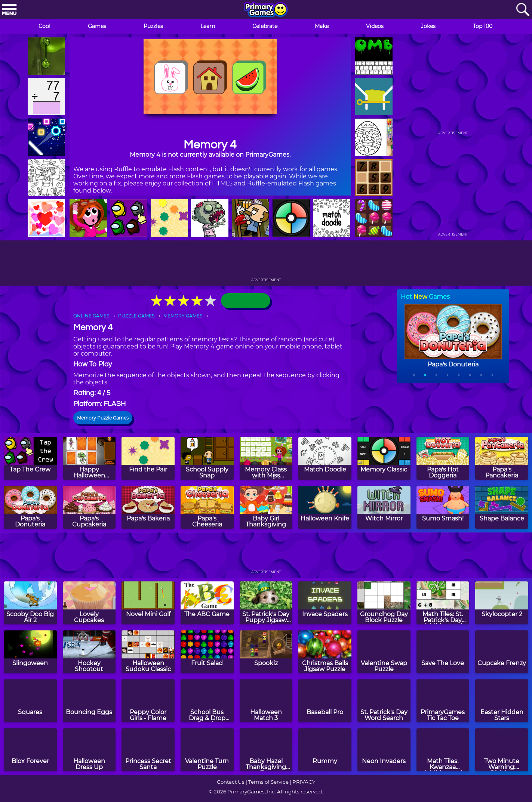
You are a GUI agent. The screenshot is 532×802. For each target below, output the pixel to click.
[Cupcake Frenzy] (502, 652)
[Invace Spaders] (325, 603)
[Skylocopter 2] (502, 603)
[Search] (523, 10)
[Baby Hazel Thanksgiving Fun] (266, 750)
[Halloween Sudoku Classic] (148, 652)
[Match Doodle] (325, 458)
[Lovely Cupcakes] (89, 603)
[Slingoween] (30, 652)
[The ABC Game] (207, 603)
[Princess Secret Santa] (148, 750)
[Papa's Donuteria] (30, 507)
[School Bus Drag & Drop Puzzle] (207, 701)
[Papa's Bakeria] (148, 507)
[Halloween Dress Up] (89, 750)
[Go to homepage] (266, 10)
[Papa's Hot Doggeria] (443, 458)
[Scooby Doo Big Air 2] (30, 603)
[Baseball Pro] (325, 701)
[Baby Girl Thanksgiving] (266, 507)
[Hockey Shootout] (89, 652)
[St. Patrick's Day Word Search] (384, 701)
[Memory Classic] (384, 458)
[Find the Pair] (148, 458)
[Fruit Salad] (207, 652)
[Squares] (30, 701)
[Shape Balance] (502, 507)
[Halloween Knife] (325, 507)
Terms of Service (268, 782)
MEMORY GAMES (183, 316)
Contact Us (231, 782)
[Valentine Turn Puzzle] (207, 750)
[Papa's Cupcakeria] (89, 507)
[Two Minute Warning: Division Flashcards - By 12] (502, 750)
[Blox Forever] (30, 750)
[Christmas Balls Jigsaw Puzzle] (325, 652)
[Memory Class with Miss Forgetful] (266, 458)
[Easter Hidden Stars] (502, 701)
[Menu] (9, 10)
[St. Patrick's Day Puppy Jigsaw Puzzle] (266, 603)
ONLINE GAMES (91, 316)
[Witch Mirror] (384, 507)
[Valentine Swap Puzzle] (384, 652)
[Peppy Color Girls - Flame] (148, 701)
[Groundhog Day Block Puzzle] (384, 603)
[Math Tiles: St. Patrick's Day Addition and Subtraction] (443, 603)
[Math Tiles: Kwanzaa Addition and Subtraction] (443, 750)
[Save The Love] (443, 652)
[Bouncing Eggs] (89, 701)
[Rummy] (325, 750)
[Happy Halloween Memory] (89, 458)
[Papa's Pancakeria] (502, 458)
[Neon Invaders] (384, 750)
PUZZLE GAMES (136, 316)
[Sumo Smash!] (443, 507)
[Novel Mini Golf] (148, 603)
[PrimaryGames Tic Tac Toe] (443, 701)
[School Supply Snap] (207, 458)
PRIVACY (304, 782)
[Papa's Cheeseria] (207, 507)
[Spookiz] (266, 652)
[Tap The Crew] (30, 458)
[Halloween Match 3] (266, 701)
